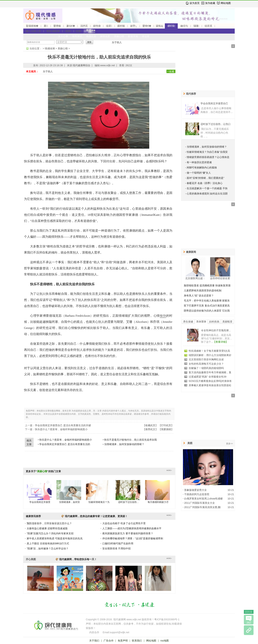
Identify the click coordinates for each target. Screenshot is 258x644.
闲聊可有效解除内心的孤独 (202, 168)
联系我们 (137, 641)
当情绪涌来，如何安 (69, 502)
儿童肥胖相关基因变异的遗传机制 (203, 290)
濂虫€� (71, 26)
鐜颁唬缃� (32, 26)
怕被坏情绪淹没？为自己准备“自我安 (207, 152)
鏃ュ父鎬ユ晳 (34, 31)
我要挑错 (166, 429)
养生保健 (188, 322)
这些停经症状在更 (220, 278)
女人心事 (63, 36)
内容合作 (94, 632)
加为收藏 (210, 3)
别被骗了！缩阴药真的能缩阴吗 (206, 368)
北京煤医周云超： (195, 278)
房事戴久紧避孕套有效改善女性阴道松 (210, 385)
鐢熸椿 (57, 26)
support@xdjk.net (119, 632)
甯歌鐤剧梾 (53, 31)
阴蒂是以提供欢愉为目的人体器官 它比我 (207, 311)
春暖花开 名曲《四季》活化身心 (205, 183)
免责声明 (123, 641)
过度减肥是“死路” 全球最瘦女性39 (208, 377)
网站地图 (226, 3)
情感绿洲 (50, 48)
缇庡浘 (208, 26)
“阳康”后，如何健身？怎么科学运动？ (48, 548)
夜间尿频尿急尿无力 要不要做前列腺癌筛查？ (128, 533)
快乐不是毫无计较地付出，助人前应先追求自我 (130, 440)
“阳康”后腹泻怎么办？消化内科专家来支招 (50, 533)
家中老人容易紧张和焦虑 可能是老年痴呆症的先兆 (55, 538)
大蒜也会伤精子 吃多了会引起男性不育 (124, 523)
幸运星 (146, 36)
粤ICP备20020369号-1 (167, 619)
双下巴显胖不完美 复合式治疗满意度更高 (207, 306)
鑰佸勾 (184, 26)
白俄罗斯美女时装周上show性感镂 (203, 499)
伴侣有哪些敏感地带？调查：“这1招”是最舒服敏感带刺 (133, 538)
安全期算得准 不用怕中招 (116, 548)
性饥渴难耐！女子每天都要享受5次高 (209, 351)
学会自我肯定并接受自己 (214, 103)
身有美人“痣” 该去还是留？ (199, 296)
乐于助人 (117, 42)
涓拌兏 (84, 26)
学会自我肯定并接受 (40, 502)
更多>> (230, 444)
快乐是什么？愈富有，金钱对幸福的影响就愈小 (61, 429)
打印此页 (166, 425)
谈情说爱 (105, 36)
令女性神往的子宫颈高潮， (216, 330)
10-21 (231, 490)
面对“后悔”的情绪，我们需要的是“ (206, 178)
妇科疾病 (214, 322)
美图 (190, 443)
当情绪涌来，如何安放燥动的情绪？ (124, 444)
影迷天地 (133, 36)
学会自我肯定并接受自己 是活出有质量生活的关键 (64, 425)
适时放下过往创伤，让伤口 (216, 124)
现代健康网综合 (82, 65)
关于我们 (94, 641)
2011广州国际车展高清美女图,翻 (202, 507)
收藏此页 (150, 425)
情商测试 (77, 36)
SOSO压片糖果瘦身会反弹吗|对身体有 (210, 381)
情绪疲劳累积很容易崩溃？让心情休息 (208, 157)
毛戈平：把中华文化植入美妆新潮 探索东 (207, 301)
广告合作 (109, 641)
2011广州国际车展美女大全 (200, 503)
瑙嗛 (196, 26)
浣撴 (79, 31)
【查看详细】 (221, 342)
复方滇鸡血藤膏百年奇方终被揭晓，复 (210, 372)
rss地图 (165, 641)
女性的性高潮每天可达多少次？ (206, 364)
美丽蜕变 (227, 322)
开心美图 (31, 559)
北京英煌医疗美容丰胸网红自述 (206, 359)
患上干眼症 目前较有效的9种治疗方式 (48, 543)
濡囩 (68, 31)
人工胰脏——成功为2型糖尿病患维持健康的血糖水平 (132, 528)
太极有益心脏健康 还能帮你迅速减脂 (47, 528)
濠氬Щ (159, 26)
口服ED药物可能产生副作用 (118, 543)
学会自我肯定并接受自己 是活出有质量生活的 (65, 444)
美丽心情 (119, 36)
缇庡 (109, 26)
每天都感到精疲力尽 (158, 502)
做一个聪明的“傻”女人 (199, 173)
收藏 (172, 71)
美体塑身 (201, 322)
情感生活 (91, 36)
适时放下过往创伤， (129, 502)
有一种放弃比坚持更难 (199, 162)
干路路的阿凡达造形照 (197, 494)
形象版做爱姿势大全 (195, 490)
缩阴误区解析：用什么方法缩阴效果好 (210, 355)
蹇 (46, 26)
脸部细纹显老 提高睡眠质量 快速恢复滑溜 (207, 285)
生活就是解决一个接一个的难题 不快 (207, 188)
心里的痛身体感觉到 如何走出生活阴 (207, 194)
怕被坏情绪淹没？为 (99, 502)
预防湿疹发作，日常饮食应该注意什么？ (49, 523)
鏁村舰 (121, 26)
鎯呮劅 (171, 26)
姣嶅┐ (134, 26)
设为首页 (195, 3)
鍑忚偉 (97, 26)
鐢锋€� (147, 26)
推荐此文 (150, 429)
